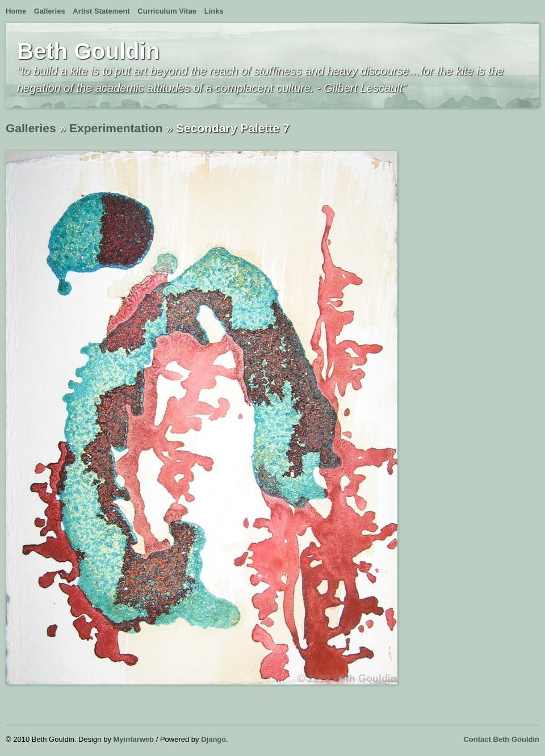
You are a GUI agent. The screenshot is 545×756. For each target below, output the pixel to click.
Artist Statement (101, 11)
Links (214, 11)
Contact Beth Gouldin (501, 739)
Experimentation (116, 128)
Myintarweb (134, 739)
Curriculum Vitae (167, 11)
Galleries (50, 11)
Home (16, 11)
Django (213, 739)
